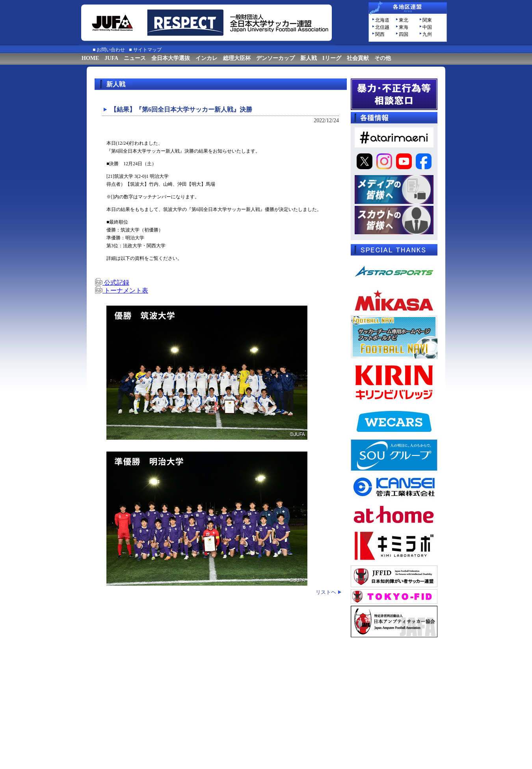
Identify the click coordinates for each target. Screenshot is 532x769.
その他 (383, 58)
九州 (427, 34)
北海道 (382, 20)
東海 (404, 27)
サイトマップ (147, 50)
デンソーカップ (275, 58)
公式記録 (112, 283)
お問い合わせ (111, 50)
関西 (380, 34)
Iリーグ (332, 58)
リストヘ (326, 592)
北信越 (382, 27)
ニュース (135, 58)
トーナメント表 (121, 290)
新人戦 (309, 58)
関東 (427, 20)
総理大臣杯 (237, 58)
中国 (427, 27)
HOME (90, 58)
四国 (404, 34)
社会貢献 (358, 58)
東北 (404, 20)
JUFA (111, 58)
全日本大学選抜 (171, 58)
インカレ (206, 58)
